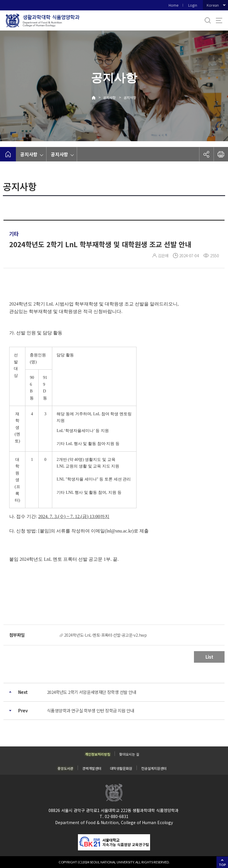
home (8, 154)
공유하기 (206, 154)
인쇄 (221, 154)
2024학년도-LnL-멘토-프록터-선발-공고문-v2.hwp (105, 635)
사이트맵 (219, 21)
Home (173, 5)
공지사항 (109, 97)
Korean (213, 5)
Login (193, 5)
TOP (222, 865)
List (209, 657)
